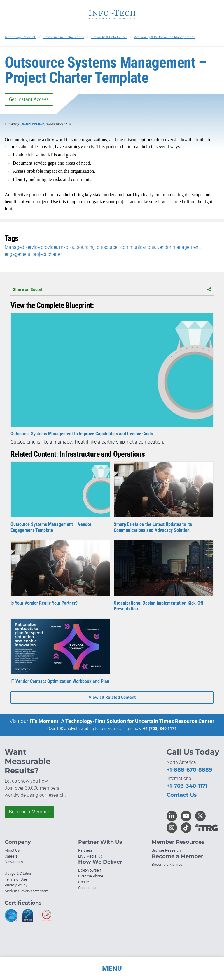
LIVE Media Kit (90, 856)
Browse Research (166, 850)
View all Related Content (112, 697)
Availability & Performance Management (164, 37)
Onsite (84, 882)
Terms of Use (16, 879)
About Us (12, 850)
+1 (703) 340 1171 (160, 729)
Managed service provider (31, 247)
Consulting (87, 888)
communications (138, 247)
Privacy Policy (16, 885)
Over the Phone (91, 876)
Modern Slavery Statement (27, 891)
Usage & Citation (18, 873)
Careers (11, 856)
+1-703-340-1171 (187, 786)
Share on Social (112, 289)
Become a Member (29, 812)
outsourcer (108, 247)
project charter (47, 254)
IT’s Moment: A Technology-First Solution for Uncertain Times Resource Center (122, 721)
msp (64, 247)
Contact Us (182, 795)
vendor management (178, 247)
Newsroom (14, 862)
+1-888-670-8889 (189, 770)
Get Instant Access (29, 99)
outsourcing (83, 247)
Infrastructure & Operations (64, 37)
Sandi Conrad (33, 124)
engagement (17, 254)
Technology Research (20, 37)
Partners (85, 850)
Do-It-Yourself (90, 870)
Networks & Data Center (109, 37)
